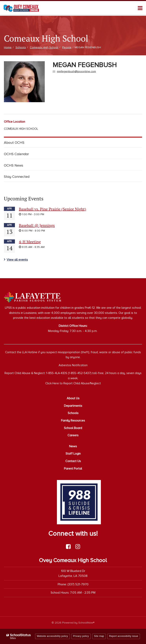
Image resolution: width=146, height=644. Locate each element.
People (67, 47)
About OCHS (14, 143)
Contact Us (73, 461)
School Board (73, 428)
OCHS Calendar (16, 154)
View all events (17, 260)
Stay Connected (17, 177)
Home (8, 47)
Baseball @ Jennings (37, 225)
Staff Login (73, 454)
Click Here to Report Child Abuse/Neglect (73, 383)
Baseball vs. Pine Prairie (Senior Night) (52, 209)
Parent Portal (73, 469)
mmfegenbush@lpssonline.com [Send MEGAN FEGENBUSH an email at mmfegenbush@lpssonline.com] (76, 71)
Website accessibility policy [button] (52, 636)
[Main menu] (140, 8)
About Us (73, 398)
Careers (73, 435)
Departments (73, 406)
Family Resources (73, 421)
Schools (21, 47)
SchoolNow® (86, 623)
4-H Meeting (30, 242)
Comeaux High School (44, 47)
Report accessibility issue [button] (124, 636)
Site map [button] (99, 636)
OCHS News (14, 165)
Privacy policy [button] (81, 636)
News (73, 446)
